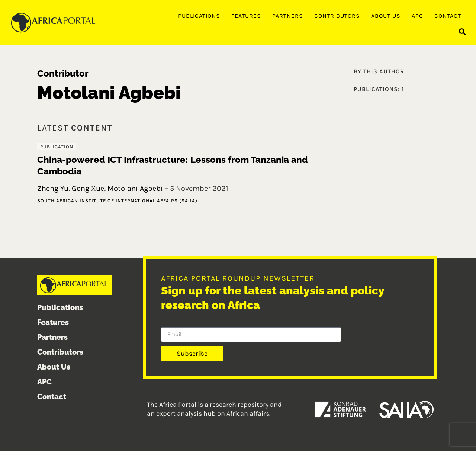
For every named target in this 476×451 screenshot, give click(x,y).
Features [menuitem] (246, 16)
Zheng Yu (53, 188)
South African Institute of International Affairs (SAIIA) (117, 201)
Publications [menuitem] (199, 16)
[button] (462, 32)
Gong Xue (88, 188)
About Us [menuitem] (386, 16)
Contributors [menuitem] (337, 16)
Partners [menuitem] (288, 16)
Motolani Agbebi (135, 188)
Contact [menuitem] (448, 16)
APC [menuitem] (417, 16)
